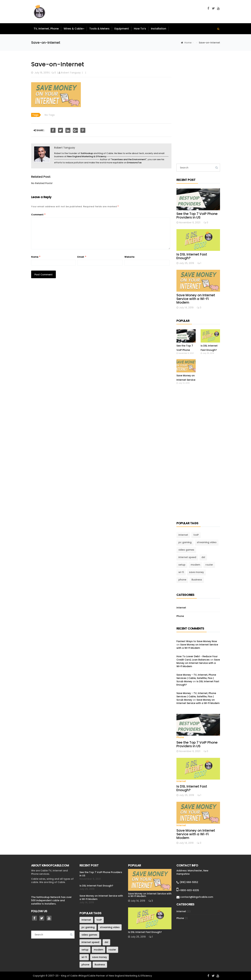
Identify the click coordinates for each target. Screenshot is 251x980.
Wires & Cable (74, 29)
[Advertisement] (198, 107)
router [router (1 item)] (209, 565)
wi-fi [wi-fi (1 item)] (181, 572)
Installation (159, 29)
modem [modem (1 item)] (195, 565)
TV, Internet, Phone (46, 29)
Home (188, 43)
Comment (39, 215)
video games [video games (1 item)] (186, 550)
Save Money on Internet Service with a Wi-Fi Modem (196, 299)
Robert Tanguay (71, 73)
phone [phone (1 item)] (182, 580)
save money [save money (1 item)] (196, 572)
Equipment (122, 29)
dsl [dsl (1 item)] (203, 557)
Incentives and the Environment (129, 159)
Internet (181, 608)
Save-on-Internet (58, 64)
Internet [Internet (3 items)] (183, 535)
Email (82, 257)
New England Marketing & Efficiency (87, 156)
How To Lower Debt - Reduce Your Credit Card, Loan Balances (197, 658)
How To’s (140, 29)
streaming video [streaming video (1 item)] (207, 542)
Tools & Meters (99, 29)
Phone (180, 616)
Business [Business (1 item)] (197, 580)
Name (36, 257)
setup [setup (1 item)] (182, 565)
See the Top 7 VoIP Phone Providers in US (197, 216)
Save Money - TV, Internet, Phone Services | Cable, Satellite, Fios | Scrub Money (196, 678)
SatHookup (87, 153)
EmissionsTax (134, 163)
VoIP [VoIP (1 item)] (196, 535)
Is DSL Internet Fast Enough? (192, 256)
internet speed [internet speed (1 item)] (187, 557)
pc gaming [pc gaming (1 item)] (185, 542)
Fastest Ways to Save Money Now (197, 641)
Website (129, 257)
